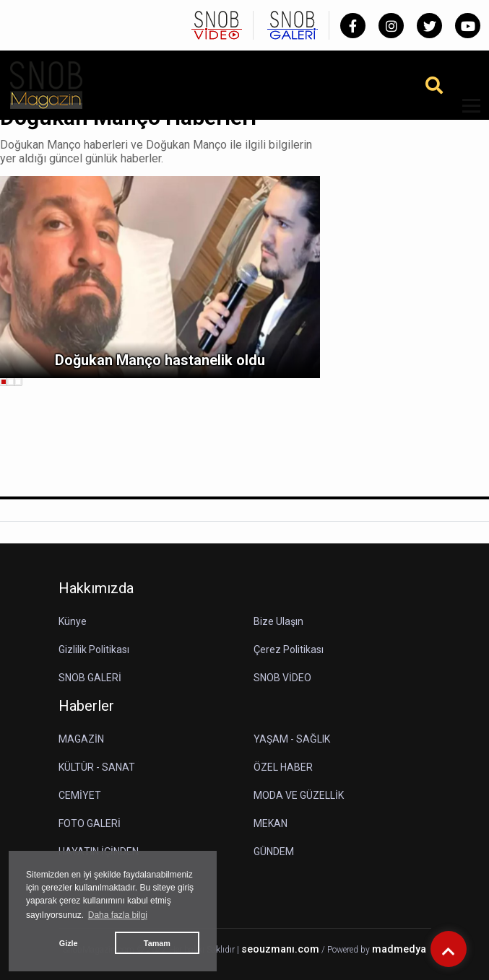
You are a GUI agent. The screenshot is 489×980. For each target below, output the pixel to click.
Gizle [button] (69, 943)
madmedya (399, 949)
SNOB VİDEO (282, 678)
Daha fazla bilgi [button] (118, 915)
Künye (73, 621)
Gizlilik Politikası (94, 649)
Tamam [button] (157, 943)
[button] (466, 114)
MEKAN (271, 823)
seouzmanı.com (280, 949)
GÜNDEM (274, 852)
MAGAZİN (81, 739)
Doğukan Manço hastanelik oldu (160, 360)
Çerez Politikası (289, 649)
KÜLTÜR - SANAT (97, 767)
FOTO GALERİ (90, 823)
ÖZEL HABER (283, 767)
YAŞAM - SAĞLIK (292, 739)
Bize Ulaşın (278, 621)
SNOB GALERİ (90, 678)
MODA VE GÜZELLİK (299, 795)
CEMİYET (80, 795)
